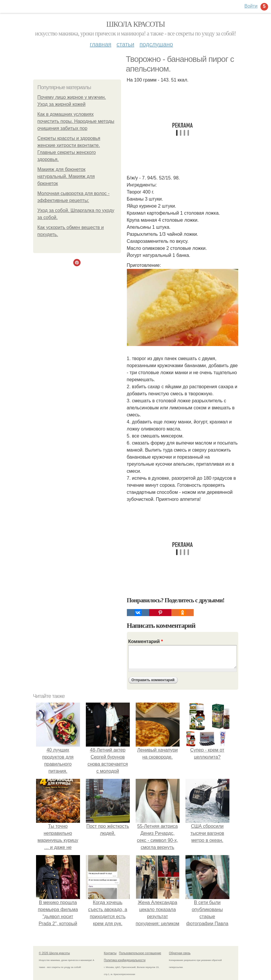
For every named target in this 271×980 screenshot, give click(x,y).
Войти (251, 6)
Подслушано (156, 44)
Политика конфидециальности (125, 960)
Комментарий (146, 641)
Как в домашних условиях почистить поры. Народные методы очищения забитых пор (76, 121)
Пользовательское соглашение (140, 953)
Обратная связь (180, 953)
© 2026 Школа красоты (54, 953)
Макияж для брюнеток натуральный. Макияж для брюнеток (66, 176)
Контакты (110, 953)
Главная (101, 44)
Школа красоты (136, 24)
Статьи (125, 44)
